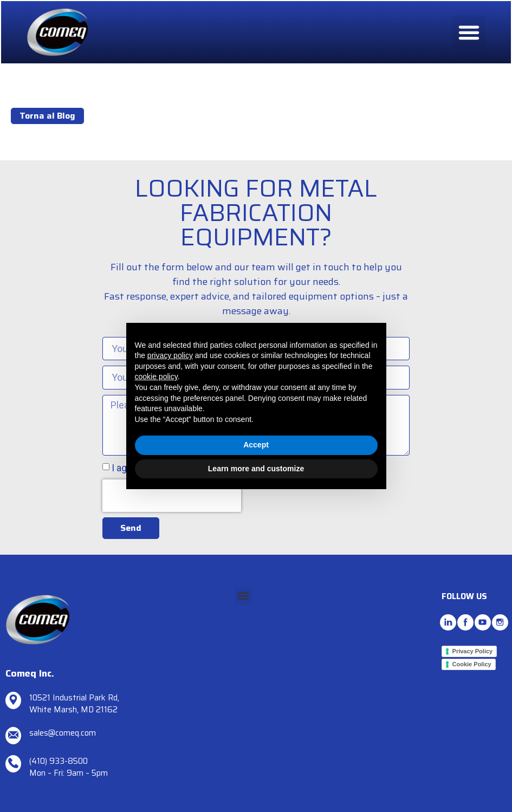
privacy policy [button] (170, 355)
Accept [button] (256, 445)
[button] (468, 33)
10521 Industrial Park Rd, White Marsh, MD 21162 (74, 704)
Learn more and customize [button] (256, 469)
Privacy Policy (473, 651)
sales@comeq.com (63, 733)
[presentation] (172, 503)
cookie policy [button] (156, 376)
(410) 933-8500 (59, 761)
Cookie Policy (472, 664)
